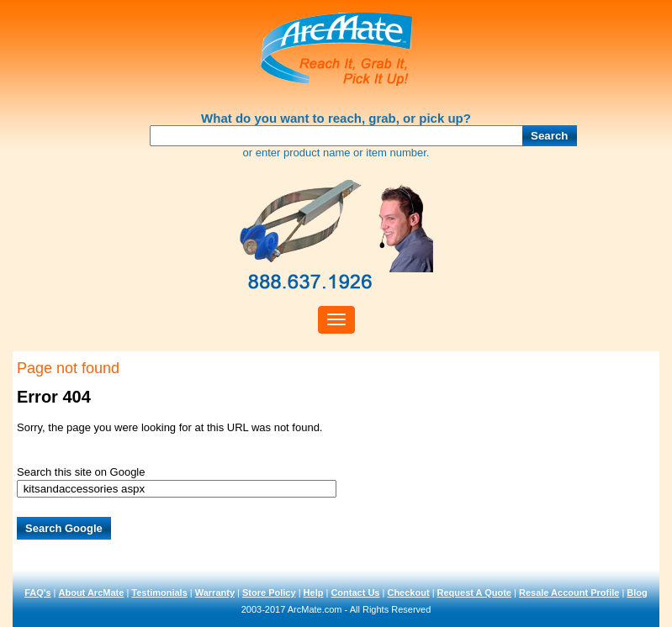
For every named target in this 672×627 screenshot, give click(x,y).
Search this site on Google (81, 472)
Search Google (64, 528)
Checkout (408, 593)
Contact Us (355, 593)
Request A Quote (474, 593)
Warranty (215, 593)
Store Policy (269, 593)
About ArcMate (92, 593)
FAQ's (37, 593)
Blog (637, 593)
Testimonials (159, 593)
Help (314, 593)
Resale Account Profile (569, 593)
